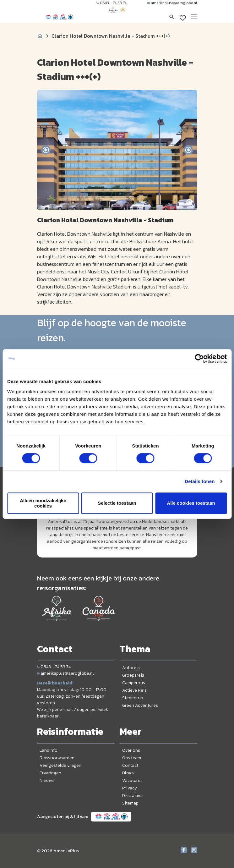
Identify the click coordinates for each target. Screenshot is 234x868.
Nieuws (47, 780)
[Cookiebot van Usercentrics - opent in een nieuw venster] (199, 359)
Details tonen (200, 481)
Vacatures (132, 780)
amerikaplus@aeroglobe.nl (172, 3)
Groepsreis (133, 675)
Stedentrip (133, 698)
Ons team (132, 758)
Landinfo (49, 750)
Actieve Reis (134, 690)
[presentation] (46, 150)
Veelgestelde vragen (60, 765)
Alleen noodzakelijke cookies (43, 503)
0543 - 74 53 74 (112, 3)
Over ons (131, 750)
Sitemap (130, 803)
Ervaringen (50, 773)
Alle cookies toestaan (191, 503)
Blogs (128, 773)
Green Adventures (140, 705)
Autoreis (131, 668)
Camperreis (134, 683)
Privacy (130, 788)
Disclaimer (133, 796)
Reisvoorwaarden (57, 758)
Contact (130, 765)
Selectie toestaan (117, 503)
